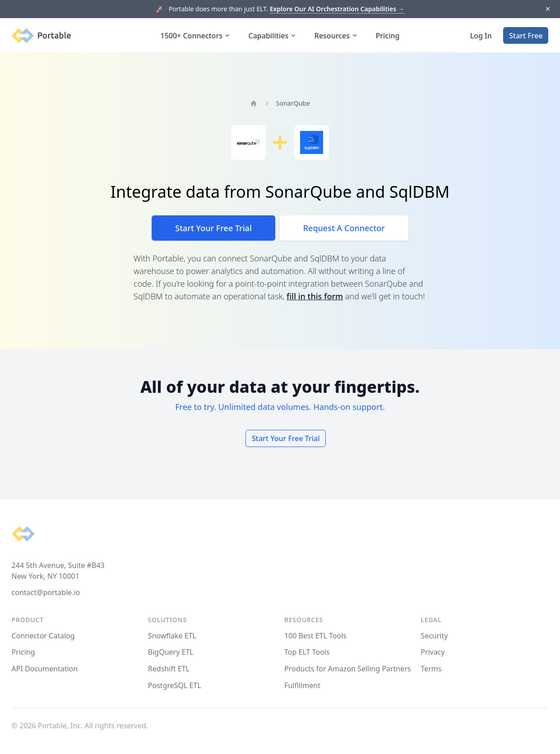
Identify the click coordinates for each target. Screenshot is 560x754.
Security (434, 636)
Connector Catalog (43, 636)
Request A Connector (344, 228)
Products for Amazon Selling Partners (347, 669)
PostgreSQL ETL (175, 685)
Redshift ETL (169, 669)
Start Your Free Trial (213, 228)
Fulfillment (302, 685)
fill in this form (315, 296)
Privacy (433, 652)
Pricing (388, 36)
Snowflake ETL (172, 636)
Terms (431, 669)
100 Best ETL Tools (315, 636)
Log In (481, 36)
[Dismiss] (548, 9)
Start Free (526, 36)
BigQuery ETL (171, 652)
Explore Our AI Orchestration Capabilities (337, 9)
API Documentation (45, 669)
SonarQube (293, 103)
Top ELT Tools (307, 652)
